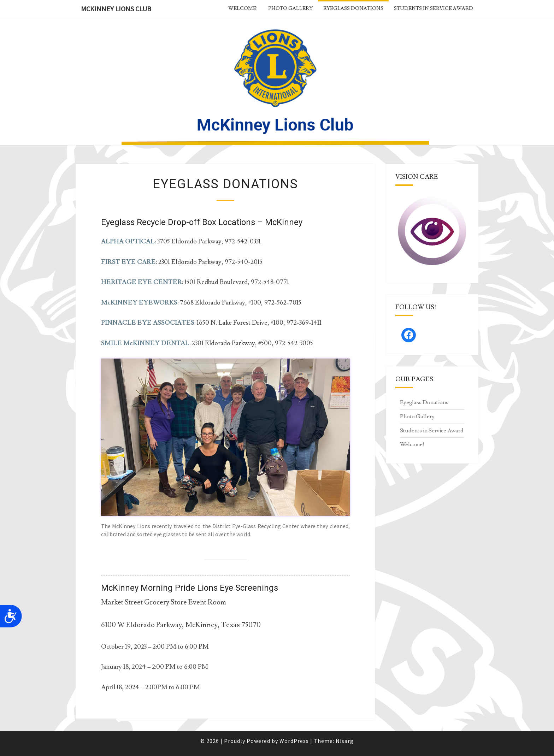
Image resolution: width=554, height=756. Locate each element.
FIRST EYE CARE (128, 262)
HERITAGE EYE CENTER (142, 282)
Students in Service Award (434, 8)
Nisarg (345, 741)
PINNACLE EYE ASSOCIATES (148, 323)
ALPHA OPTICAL (128, 241)
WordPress (294, 741)
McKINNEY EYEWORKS (139, 303)
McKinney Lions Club (116, 9)
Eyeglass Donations (353, 8)
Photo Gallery (290, 8)
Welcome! (243, 8)
